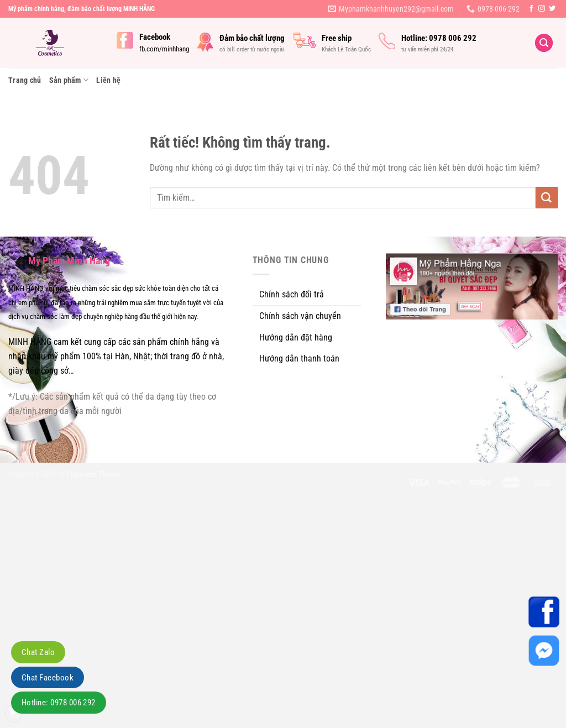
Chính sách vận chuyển (300, 316)
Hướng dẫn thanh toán (299, 358)
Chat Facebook (48, 678)
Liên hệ (108, 80)
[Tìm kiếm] (544, 43)
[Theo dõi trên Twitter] (552, 9)
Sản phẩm (69, 80)
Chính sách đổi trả (292, 294)
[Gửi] (547, 198)
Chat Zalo (38, 652)
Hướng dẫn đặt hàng (296, 337)
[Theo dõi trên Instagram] (542, 9)
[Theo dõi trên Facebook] (531, 9)
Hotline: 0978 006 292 (59, 703)
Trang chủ (25, 80)
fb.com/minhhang (164, 49)
